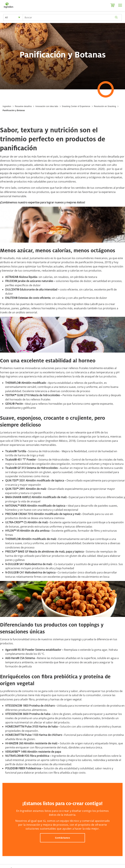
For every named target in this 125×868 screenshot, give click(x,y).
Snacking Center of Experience (76, 106)
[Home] (9, 8)
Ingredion (7, 106)
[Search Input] (72, 17)
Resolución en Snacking (105, 106)
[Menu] (120, 5)
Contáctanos (63, 838)
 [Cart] (113, 5)
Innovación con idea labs (47, 106)
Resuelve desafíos (23, 106)
